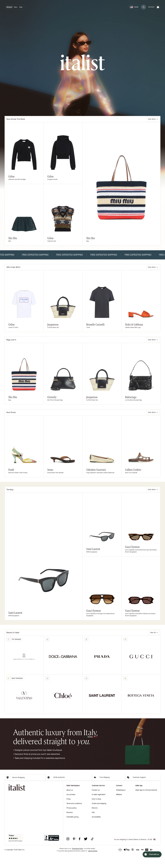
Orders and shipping (99, 817)
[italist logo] (82, 63)
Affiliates (119, 808)
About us (70, 804)
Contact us (96, 804)
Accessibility (96, 831)
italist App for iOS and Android (146, 804)
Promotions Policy (78, 862)
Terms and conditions (74, 817)
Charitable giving (72, 831)
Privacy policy (71, 822)
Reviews (70, 826)
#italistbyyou (121, 804)
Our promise (71, 808)
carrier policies (93, 865)
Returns (95, 822)
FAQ (93, 826)
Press (69, 813)
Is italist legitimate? (99, 808)
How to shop (96, 813)
